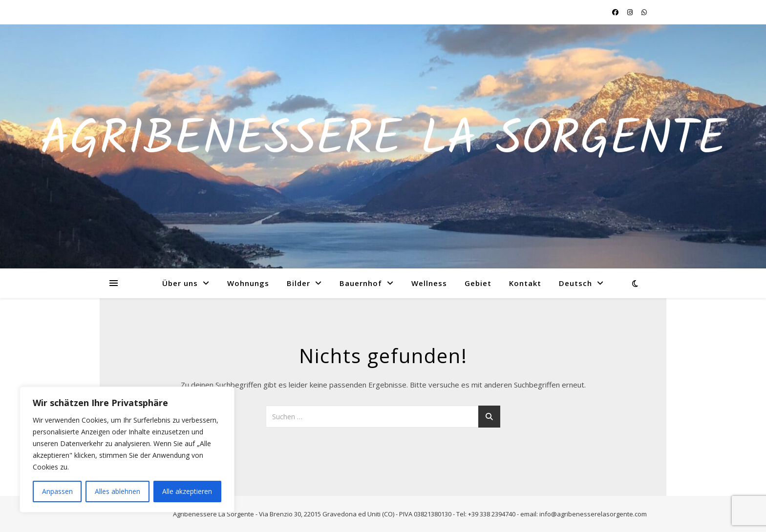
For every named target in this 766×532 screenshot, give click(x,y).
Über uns (180, 283)
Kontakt (525, 283)
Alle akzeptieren (187, 491)
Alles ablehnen (117, 491)
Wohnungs (248, 283)
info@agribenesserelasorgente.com (593, 514)
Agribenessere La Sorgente (383, 141)
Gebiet (478, 283)
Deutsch (575, 283)
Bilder (298, 283)
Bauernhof (361, 283)
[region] (127, 450)
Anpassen (57, 491)
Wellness (429, 283)
